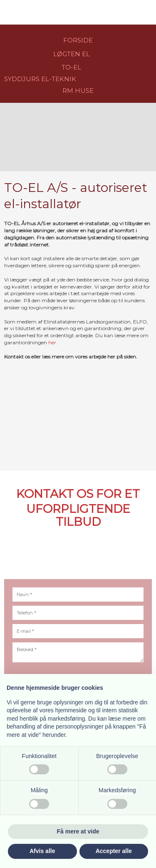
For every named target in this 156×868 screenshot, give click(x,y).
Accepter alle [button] (114, 851)
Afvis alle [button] (42, 851)
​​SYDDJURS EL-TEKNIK (40, 79)
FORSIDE (78, 40)
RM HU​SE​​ (78, 91)
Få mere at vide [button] (78, 831)
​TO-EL (71, 67)
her (52, 342)
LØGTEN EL (72, 54)
